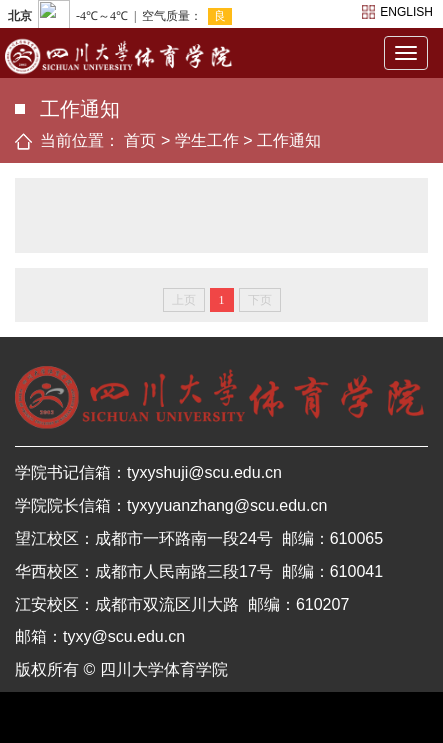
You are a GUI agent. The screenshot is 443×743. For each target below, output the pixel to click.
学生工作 (207, 140)
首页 (140, 140)
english (406, 12)
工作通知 (289, 140)
